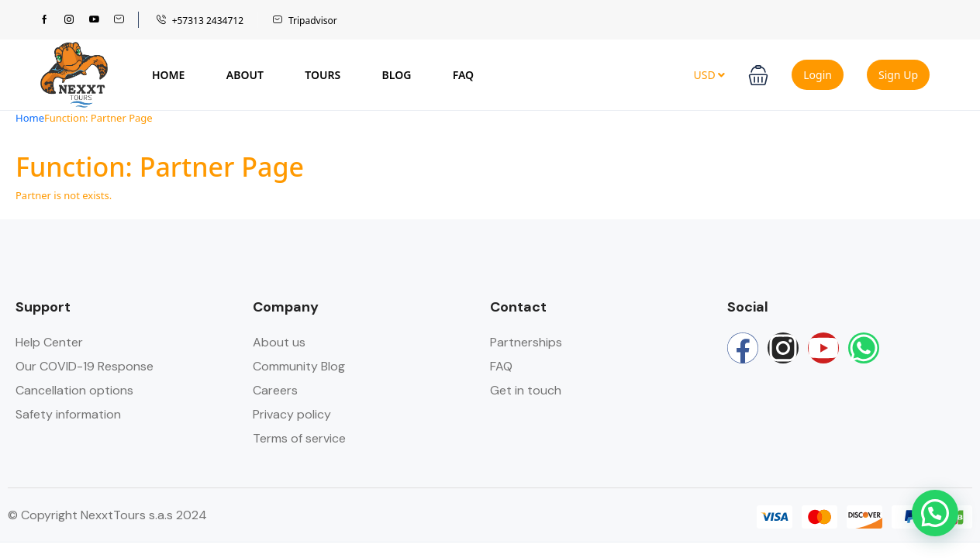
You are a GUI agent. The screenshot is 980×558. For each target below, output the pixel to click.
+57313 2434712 (200, 21)
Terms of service (299, 438)
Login (818, 75)
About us (279, 342)
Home (168, 75)
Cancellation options (74, 390)
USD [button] (709, 75)
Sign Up (898, 75)
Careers (275, 390)
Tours (323, 75)
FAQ (463, 75)
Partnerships (526, 342)
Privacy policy (292, 414)
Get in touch (526, 390)
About (245, 75)
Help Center (49, 342)
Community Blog (299, 366)
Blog (397, 75)
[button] (758, 75)
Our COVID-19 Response (85, 366)
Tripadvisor (305, 21)
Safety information (68, 414)
